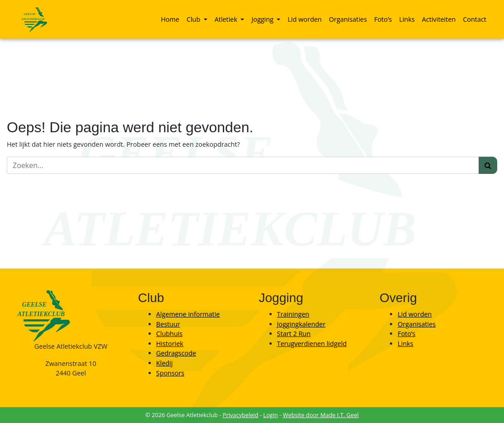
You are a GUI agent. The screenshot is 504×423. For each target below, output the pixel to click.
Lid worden (305, 19)
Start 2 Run (294, 334)
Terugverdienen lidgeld (312, 344)
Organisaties (348, 19)
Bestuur (168, 324)
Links (407, 19)
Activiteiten (439, 19)
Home (170, 19)
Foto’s (383, 19)
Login (270, 415)
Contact (475, 19)
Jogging (263, 19)
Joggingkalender (301, 324)
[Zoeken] (243, 165)
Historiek (170, 344)
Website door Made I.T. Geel (321, 415)
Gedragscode (176, 353)
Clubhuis (169, 334)
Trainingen (293, 314)
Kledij (165, 363)
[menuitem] (170, 19)
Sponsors (170, 373)
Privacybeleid (241, 415)
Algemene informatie (188, 314)
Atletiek (227, 19)
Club (194, 19)
